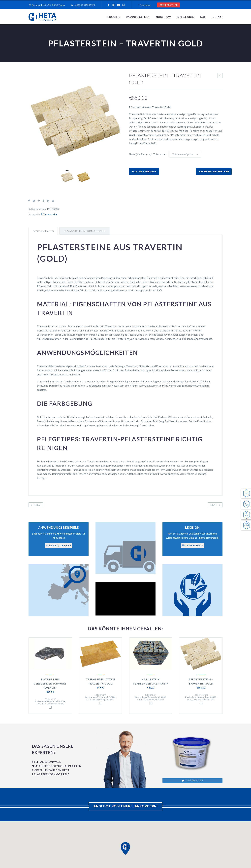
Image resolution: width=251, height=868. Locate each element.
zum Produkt (193, 780)
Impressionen (185, 17)
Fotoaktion (145, 5)
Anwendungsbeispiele (59, 545)
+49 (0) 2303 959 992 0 (85, 5)
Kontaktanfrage (144, 172)
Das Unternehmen (138, 17)
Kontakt (217, 17)
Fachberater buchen (214, 172)
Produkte (113, 17)
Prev (35, 505)
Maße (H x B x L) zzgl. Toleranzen (148, 154)
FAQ (203, 17)
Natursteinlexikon (193, 545)
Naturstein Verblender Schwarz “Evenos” (50, 683)
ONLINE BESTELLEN (169, 5)
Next (216, 505)
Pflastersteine (49, 214)
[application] (125, 599)
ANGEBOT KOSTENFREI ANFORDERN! (126, 806)
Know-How (163, 17)
